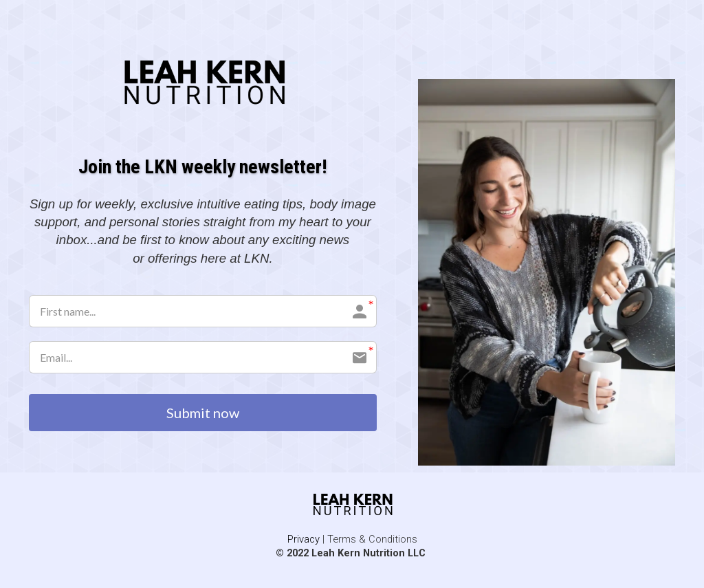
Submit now (203, 413)
